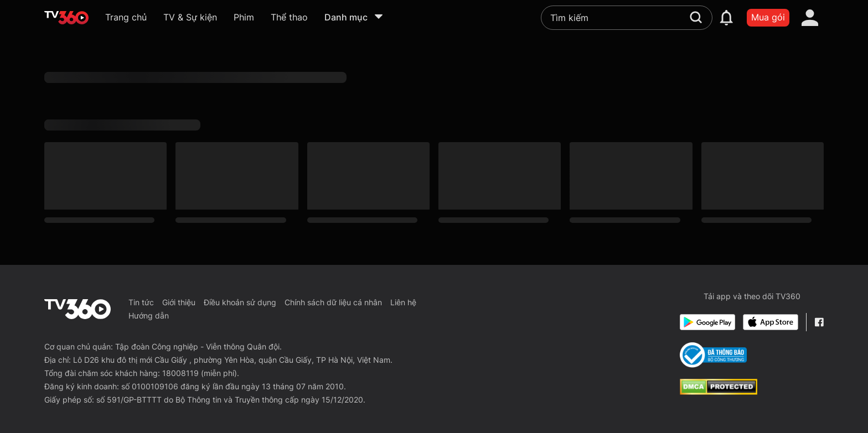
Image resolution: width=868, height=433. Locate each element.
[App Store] (771, 322)
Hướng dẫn (149, 315)
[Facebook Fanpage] (819, 322)
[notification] (726, 18)
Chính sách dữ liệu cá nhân (333, 302)
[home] (66, 18)
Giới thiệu (179, 302)
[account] (810, 18)
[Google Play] (707, 322)
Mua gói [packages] (768, 17)
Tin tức (141, 302)
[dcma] (719, 392)
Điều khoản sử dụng (240, 302)
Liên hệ (403, 302)
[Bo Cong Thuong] (713, 355)
